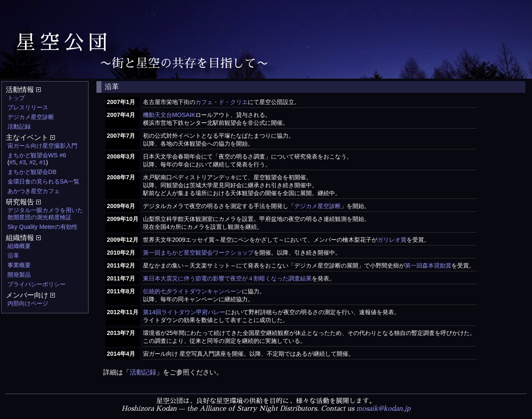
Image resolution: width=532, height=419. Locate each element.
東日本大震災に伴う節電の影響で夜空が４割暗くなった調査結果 (227, 278)
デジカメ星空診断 (31, 117)
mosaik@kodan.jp (383, 409)
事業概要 (19, 265)
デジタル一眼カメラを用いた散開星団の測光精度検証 (45, 214)
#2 (33, 162)
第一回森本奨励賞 (428, 265)
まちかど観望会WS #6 (37, 155)
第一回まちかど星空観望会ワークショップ (198, 253)
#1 (43, 162)
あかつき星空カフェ (34, 191)
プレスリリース (28, 107)
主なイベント (30, 138)
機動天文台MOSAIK (169, 115)
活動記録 (19, 126)
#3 (23, 162)
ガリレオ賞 (392, 240)
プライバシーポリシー (37, 284)
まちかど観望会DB (32, 172)
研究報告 (23, 202)
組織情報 (23, 238)
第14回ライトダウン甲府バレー (184, 312)
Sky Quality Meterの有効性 (43, 227)
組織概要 (19, 246)
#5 (13, 162)
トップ (16, 98)
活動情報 (23, 90)
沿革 (13, 255)
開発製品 (19, 275)
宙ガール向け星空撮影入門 (42, 146)
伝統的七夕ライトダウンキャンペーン (192, 291)
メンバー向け (30, 295)
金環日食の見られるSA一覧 (43, 181)
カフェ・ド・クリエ (222, 102)
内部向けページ (28, 303)
